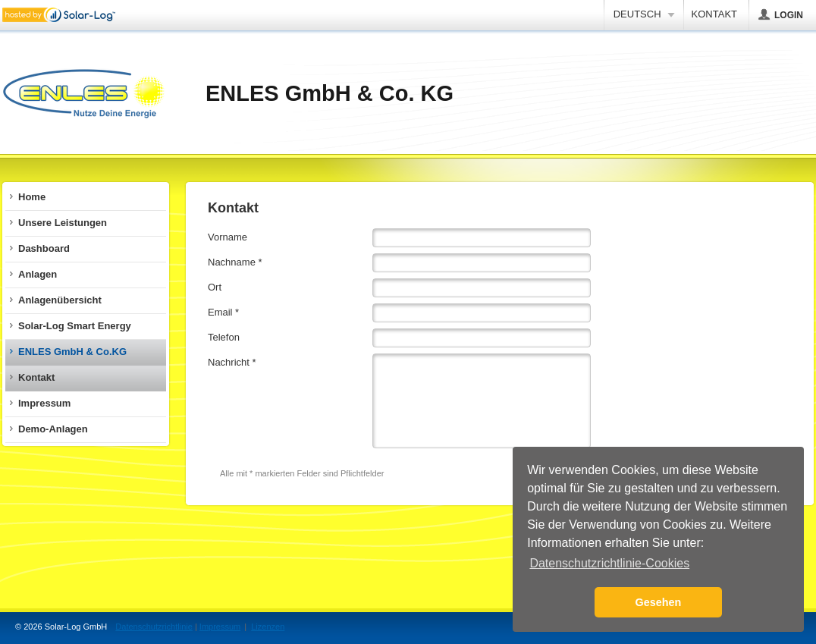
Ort (215, 287)
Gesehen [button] (659, 602)
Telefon (224, 337)
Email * (223, 312)
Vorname (228, 237)
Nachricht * (232, 362)
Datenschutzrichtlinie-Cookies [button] (609, 563)
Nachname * (235, 262)
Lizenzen (268, 627)
